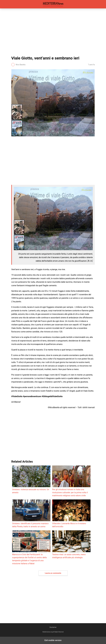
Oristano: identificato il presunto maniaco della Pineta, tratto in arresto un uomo (31, 514)
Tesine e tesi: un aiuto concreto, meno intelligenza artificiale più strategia (71, 544)
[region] (53, 31)
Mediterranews (53, 4)
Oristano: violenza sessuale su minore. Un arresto (31, 480)
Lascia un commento (53, 573)
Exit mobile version (53, 640)
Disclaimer (53, 627)
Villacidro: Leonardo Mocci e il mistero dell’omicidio (71, 514)
